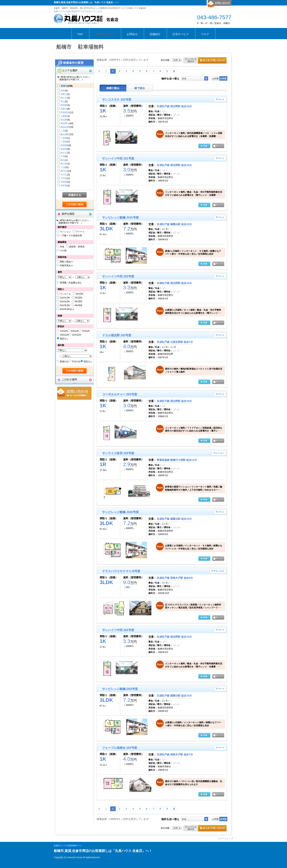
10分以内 (64, 335)
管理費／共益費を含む (71, 283)
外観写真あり (66, 266)
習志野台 (65, 123)
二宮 (63, 131)
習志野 (64, 120)
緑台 (63, 160)
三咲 (63, 156)
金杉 (63, 91)
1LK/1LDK (65, 298)
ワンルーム (65, 294)
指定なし (64, 339)
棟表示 (140, 88)
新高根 (64, 105)
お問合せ (74, 393)
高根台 (64, 109)
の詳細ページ (204, 146)
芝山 (63, 101)
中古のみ (76, 361)
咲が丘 (64, 98)
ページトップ (227, 839)
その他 (63, 251)
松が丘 (64, 153)
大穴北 (64, 175)
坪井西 (64, 182)
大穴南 (64, 178)
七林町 (64, 116)
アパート (80, 232)
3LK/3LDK (65, 305)
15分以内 (76, 335)
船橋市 (64, 86)
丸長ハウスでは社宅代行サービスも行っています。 (79, 11)
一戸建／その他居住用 (71, 236)
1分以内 (64, 331)
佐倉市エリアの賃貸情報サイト (68, 846)
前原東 (64, 149)
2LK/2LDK (65, 302)
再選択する (75, 195)
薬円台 (64, 171)
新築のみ (64, 361)
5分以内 (75, 331)
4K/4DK (79, 305)
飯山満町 (65, 134)
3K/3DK (79, 302)
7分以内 (86, 331)
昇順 (216, 78)
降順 (223, 78)
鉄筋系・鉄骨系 (77, 247)
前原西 (64, 145)
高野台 (64, 94)
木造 (62, 247)
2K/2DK (79, 298)
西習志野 (65, 127)
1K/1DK (80, 294)
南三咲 (64, 164)
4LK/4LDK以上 (67, 309)
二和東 (64, 142)
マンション (65, 232)
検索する (75, 205)
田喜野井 (65, 112)
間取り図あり (66, 262)
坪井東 (64, 186)
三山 (63, 167)
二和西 (64, 138)
